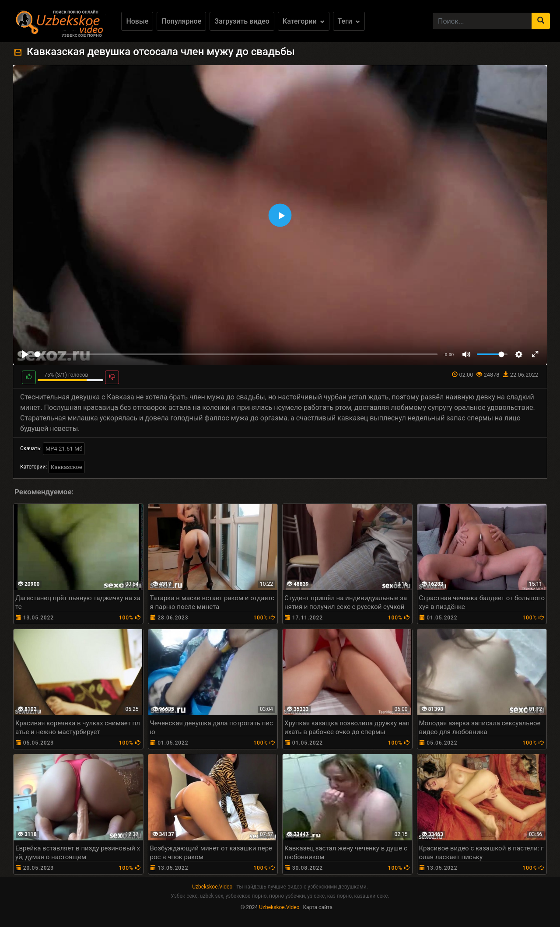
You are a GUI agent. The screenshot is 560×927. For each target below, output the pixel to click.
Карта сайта (318, 907)
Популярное (181, 21)
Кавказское (66, 467)
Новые (137, 21)
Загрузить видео (242, 21)
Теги (349, 21)
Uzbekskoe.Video (212, 887)
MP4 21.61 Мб (64, 449)
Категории (304, 21)
